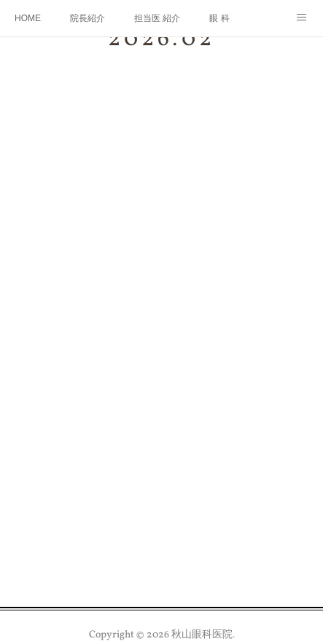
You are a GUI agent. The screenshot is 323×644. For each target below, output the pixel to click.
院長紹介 (87, 18)
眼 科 (219, 18)
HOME (28, 18)
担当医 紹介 (157, 18)
